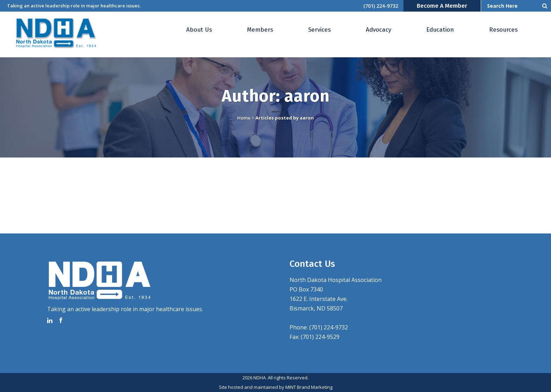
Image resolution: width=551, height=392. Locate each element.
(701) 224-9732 (381, 6)
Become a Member (442, 6)
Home (244, 118)
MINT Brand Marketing (309, 387)
